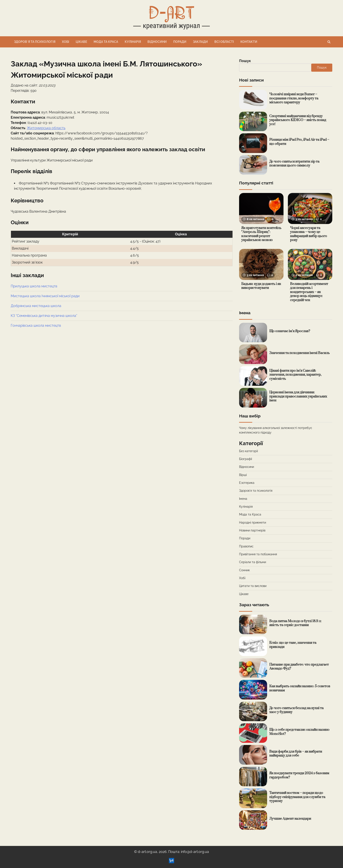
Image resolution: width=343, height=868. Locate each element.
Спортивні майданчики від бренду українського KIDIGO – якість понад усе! (298, 120)
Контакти (249, 42)
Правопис (246, 546)
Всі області (224, 42)
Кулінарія (133, 42)
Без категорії (248, 451)
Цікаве (81, 42)
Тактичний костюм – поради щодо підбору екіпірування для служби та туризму (297, 797)
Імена (243, 499)
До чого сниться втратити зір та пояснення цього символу (294, 164)
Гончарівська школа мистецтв (36, 325)
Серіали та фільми (253, 562)
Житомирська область (46, 128)
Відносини (157, 42)
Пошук (245, 61)
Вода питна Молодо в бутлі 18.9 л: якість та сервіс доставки (295, 623)
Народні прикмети (253, 523)
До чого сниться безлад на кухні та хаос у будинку (296, 710)
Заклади (200, 42)
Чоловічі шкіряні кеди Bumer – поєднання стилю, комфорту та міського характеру (294, 98)
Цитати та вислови (253, 586)
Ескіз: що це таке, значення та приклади (293, 645)
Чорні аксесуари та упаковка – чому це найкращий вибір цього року (309, 234)
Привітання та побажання (258, 554)
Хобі (66, 42)
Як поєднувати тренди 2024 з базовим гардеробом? (299, 775)
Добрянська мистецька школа (36, 306)
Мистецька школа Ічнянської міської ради (45, 296)
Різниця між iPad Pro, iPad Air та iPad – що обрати (299, 142)
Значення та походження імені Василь (299, 353)
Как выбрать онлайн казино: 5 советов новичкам (300, 688)
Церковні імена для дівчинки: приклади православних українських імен (298, 396)
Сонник (244, 570)
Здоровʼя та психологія (35, 42)
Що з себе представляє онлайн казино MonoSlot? (299, 732)
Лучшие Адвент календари (290, 819)
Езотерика (247, 483)
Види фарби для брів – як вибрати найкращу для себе (296, 754)
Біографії (246, 459)
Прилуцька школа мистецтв (34, 286)
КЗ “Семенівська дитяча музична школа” (44, 316)
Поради (180, 42)
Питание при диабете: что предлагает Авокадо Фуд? (299, 667)
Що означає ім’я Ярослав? (290, 331)
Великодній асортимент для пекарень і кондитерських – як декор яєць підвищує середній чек (309, 292)
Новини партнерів (252, 530)
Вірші (243, 475)
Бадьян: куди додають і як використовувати (261, 286)
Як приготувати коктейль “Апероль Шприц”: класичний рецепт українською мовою (261, 234)
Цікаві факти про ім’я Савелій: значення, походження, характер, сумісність (295, 375)
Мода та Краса (106, 42)
